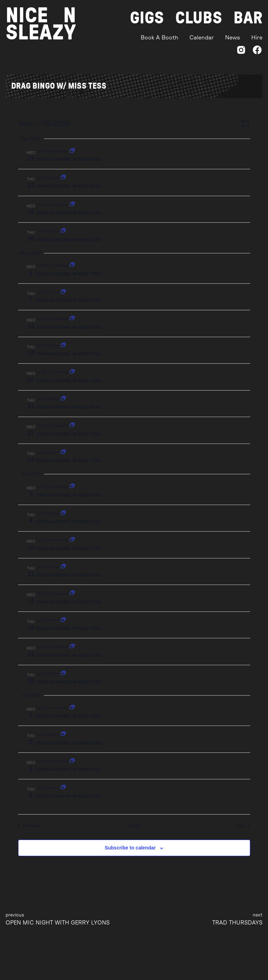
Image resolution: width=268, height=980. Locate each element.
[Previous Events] (29, 826)
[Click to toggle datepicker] (47, 123)
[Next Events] (243, 826)
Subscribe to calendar (130, 848)
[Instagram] (241, 51)
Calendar (202, 38)
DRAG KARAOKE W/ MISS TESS (69, 159)
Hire (257, 38)
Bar (248, 18)
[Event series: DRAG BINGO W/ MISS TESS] (72, 151)
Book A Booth (159, 38)
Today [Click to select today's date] (134, 826)
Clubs (199, 18)
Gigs (147, 18)
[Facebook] (257, 51)
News (233, 38)
